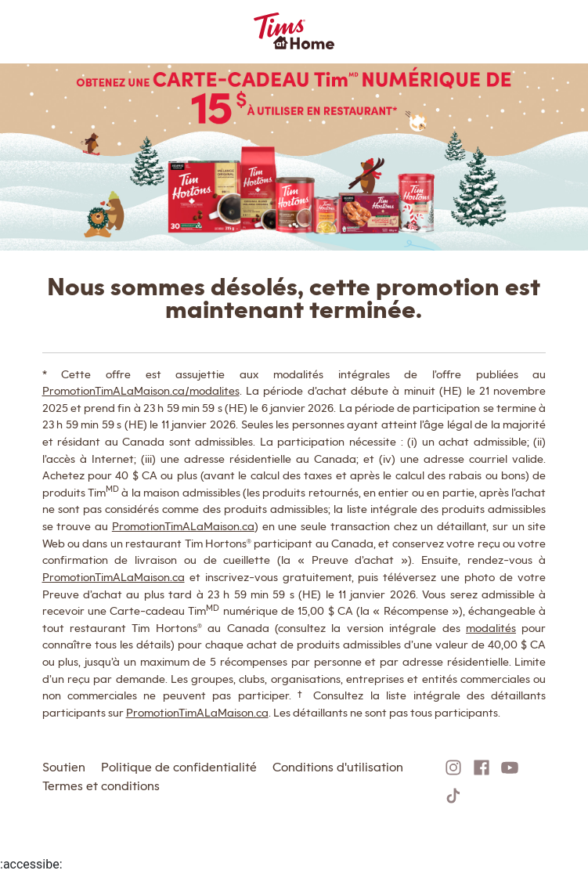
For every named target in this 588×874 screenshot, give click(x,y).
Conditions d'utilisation (338, 767)
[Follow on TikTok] (453, 796)
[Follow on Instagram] (453, 767)
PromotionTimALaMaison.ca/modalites (141, 390)
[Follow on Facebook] (482, 767)
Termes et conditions (101, 786)
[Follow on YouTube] (510, 767)
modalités (491, 628)
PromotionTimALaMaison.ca (183, 526)
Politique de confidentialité (179, 767)
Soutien (64, 767)
